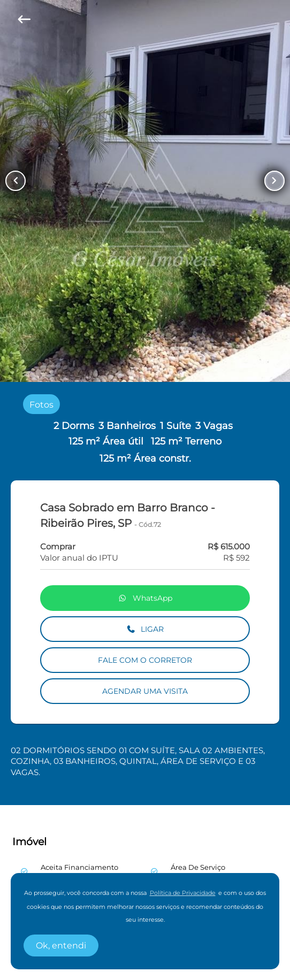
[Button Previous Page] (16, 181)
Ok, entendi (61, 945)
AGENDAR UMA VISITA (145, 691)
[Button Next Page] (274, 181)
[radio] (41, 404)
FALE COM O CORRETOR (145, 660)
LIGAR (145, 629)
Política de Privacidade (183, 893)
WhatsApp (145, 598)
